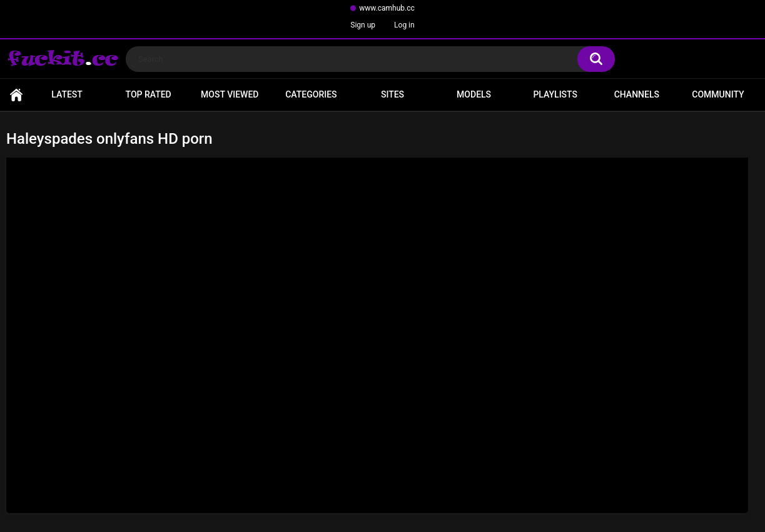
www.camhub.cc (387, 8)
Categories (311, 94)
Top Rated (149, 94)
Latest (67, 94)
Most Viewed (230, 94)
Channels (637, 94)
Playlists (555, 94)
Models (474, 94)
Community (718, 94)
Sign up (363, 25)
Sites (393, 94)
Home (16, 95)
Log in (404, 25)
